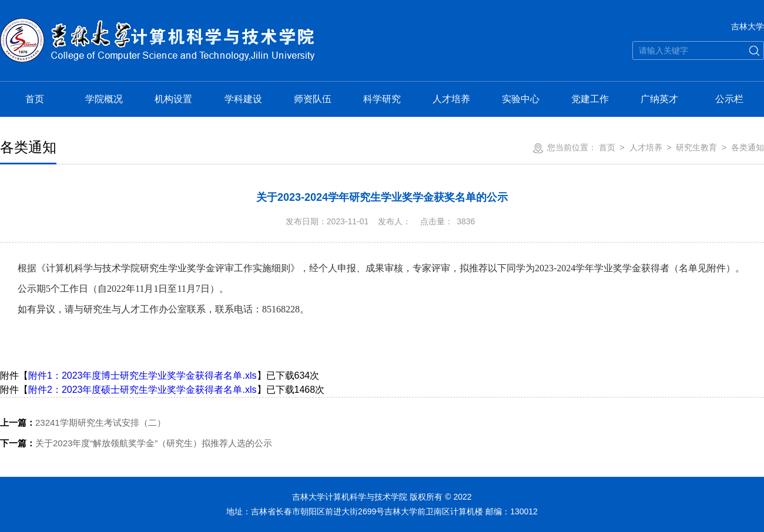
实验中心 (521, 99)
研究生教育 (696, 147)
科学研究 (382, 99)
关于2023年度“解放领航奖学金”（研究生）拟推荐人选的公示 (136, 443)
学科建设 (243, 99)
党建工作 (590, 99)
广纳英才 (659, 99)
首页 (35, 99)
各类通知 (748, 147)
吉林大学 (748, 26)
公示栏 (729, 99)
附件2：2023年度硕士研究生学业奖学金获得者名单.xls (143, 390)
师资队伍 (313, 99)
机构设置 (173, 99)
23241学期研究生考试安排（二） (83, 422)
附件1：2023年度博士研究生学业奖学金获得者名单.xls (143, 376)
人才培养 (451, 99)
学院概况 (104, 99)
